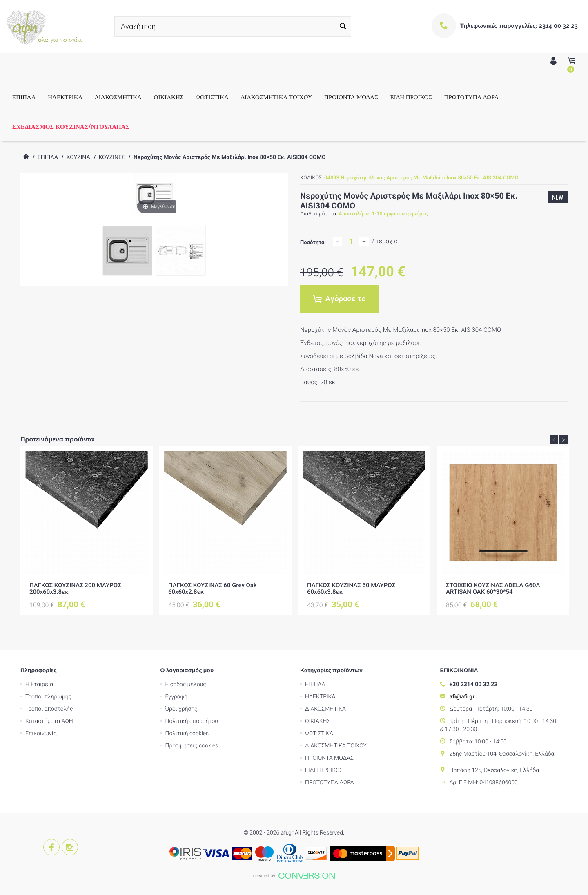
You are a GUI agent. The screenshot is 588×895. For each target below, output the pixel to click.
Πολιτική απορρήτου (192, 721)
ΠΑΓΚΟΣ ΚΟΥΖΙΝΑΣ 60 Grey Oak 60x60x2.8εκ (213, 589)
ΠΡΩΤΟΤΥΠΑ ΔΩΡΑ (472, 97)
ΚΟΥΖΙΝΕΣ (111, 157)
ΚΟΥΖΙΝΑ (78, 157)
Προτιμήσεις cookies (192, 746)
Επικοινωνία (41, 734)
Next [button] (563, 440)
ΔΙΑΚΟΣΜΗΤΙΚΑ (118, 97)
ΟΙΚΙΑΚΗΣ (169, 97)
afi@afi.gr (462, 697)
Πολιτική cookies (187, 734)
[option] (87, 530)
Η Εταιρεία (39, 685)
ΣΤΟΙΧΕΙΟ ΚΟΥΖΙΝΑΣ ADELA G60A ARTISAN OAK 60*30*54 (493, 589)
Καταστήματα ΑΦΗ (49, 721)
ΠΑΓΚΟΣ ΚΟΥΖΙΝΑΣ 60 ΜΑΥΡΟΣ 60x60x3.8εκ (351, 589)
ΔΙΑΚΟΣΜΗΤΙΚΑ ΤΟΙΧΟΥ (277, 97)
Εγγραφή (176, 697)
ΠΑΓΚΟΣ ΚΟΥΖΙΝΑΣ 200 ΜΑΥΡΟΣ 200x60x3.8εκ (75, 589)
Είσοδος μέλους (186, 685)
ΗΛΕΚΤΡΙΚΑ (65, 97)
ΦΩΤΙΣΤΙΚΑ (212, 97)
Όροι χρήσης (182, 709)
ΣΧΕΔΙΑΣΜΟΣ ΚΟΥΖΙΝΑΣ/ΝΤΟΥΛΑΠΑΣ (71, 126)
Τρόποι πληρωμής (48, 697)
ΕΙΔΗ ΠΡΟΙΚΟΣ (411, 97)
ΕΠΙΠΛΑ (24, 97)
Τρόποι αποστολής (49, 709)
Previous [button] (554, 440)
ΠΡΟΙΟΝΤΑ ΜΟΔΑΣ (351, 97)
